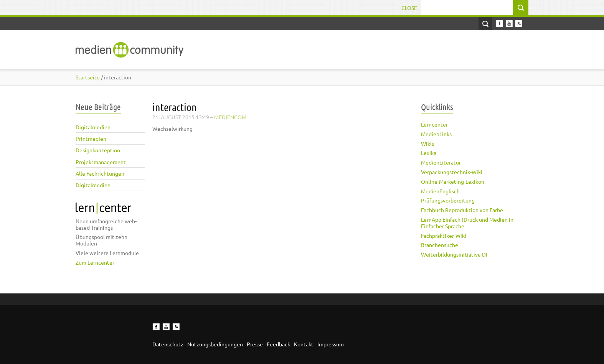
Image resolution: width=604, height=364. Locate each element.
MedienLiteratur (441, 162)
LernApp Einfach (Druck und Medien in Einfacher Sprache (467, 223)
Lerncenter (434, 124)
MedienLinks (436, 134)
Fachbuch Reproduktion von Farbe (462, 210)
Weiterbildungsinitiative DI (454, 254)
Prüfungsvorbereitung (448, 200)
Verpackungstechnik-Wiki (452, 172)
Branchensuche (440, 245)
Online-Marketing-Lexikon (453, 181)
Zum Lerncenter (95, 262)
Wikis (427, 143)
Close (409, 8)
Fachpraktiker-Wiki (444, 236)
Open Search (485, 24)
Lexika (429, 153)
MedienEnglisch (440, 191)
